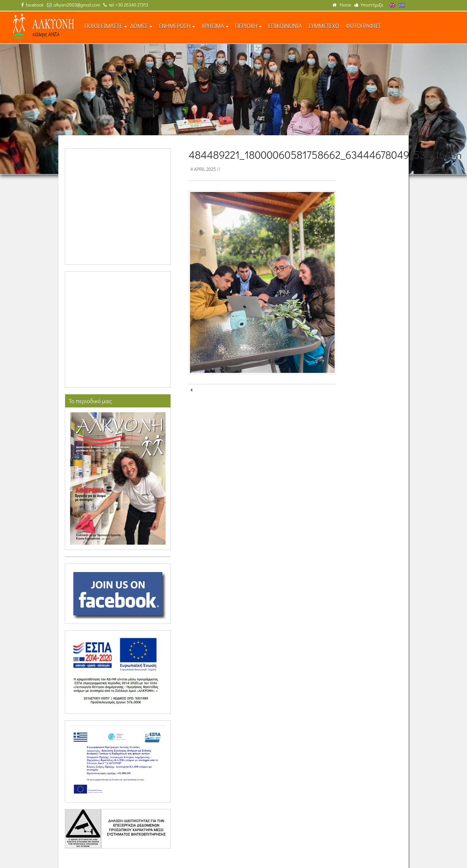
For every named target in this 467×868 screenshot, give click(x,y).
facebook (32, 5)
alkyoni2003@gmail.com (73, 5)
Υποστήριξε (369, 5)
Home (342, 5)
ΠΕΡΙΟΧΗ (248, 26)
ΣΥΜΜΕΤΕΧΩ (324, 26)
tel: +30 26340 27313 (126, 5)
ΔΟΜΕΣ (141, 26)
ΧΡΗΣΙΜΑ (215, 26)
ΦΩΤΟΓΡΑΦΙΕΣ (364, 26)
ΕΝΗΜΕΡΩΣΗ (177, 26)
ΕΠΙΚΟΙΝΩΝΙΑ (285, 26)
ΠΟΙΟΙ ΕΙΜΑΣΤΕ (106, 26)
